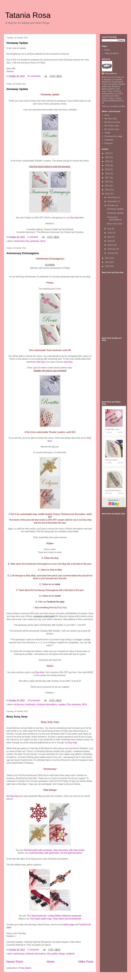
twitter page (69, 925)
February (112, 249)
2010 (108, 262)
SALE (43, 241)
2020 (108, 165)
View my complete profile (113, 106)
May (110, 237)
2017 (108, 178)
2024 (108, 157)
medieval (70, 954)
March (111, 245)
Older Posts (86, 962)
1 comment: (33, 237)
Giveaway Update (17, 43)
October (111, 205)
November (113, 201)
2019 (108, 169)
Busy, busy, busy (17, 717)
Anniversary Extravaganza (23, 253)
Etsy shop (62, 608)
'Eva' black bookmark (37, 916)
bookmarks (30, 704)
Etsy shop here (77, 218)
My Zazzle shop (112, 129)
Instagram (109, 140)
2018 (108, 174)
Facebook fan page (113, 136)
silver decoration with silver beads (69, 850)
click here (41, 362)
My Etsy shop (111, 119)
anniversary (19, 241)
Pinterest (108, 143)
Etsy (27, 241)
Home (51, 962)
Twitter (107, 133)
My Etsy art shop (112, 122)
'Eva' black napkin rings (41, 919)
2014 (108, 186)
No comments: (35, 76)
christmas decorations (47, 704)
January (111, 253)
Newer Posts (15, 962)
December (113, 197)
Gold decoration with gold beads (44, 853)
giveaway (35, 241)
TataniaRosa (111, 73)
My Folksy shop (112, 126)
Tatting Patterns (112, 53)
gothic (55, 954)
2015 (108, 182)
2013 (108, 190)
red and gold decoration (71, 853)
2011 (108, 258)
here (76, 532)
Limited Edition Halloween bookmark (65, 916)
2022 (108, 161)
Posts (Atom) (25, 968)
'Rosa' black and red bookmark (67, 919)
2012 (108, 194)
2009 (108, 266)
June (110, 233)
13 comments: (34, 700)
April (110, 241)
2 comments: (34, 950)
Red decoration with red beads (38, 850)
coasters (62, 704)
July (110, 229)
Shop (107, 115)
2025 (108, 153)
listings (62, 954)
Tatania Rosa (28, 15)
